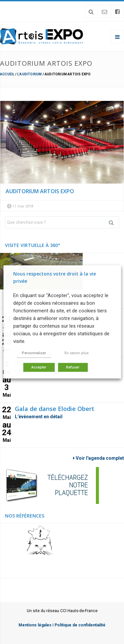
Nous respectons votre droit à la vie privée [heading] (55, 277)
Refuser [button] (73, 368)
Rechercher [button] (114, 222)
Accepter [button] (39, 368)
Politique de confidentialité (80, 625)
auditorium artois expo (40, 191)
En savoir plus (77, 353)
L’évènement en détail (39, 417)
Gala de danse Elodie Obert (55, 409)
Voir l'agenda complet (99, 458)
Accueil (7, 74)
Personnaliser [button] (34, 353)
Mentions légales (35, 625)
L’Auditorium (29, 74)
